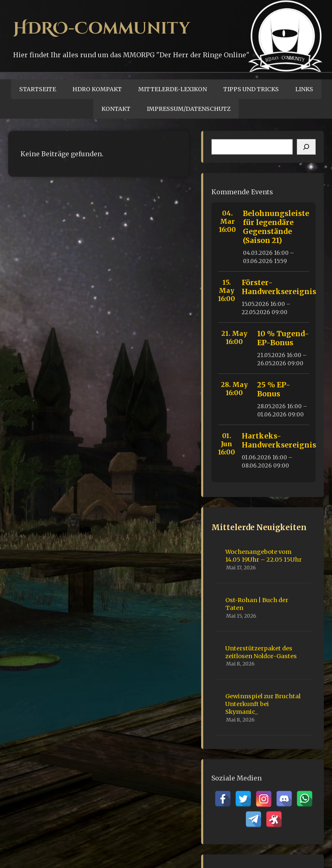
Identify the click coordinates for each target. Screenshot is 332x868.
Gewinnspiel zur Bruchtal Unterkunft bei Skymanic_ (263, 704)
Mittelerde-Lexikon (173, 89)
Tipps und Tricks (251, 89)
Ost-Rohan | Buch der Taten (257, 604)
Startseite (38, 89)
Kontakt (116, 109)
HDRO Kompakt (97, 89)
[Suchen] (306, 147)
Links (304, 89)
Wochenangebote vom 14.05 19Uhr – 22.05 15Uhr (264, 556)
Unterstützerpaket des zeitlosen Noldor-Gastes (261, 652)
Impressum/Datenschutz (189, 109)
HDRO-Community (102, 29)
